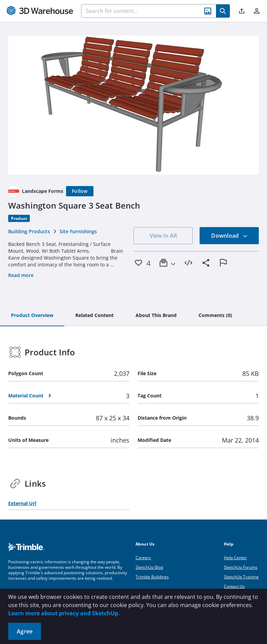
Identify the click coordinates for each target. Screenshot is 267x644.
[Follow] (80, 191)
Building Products (29, 231)
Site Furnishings (78, 231)
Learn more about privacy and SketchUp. (64, 613)
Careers (143, 558)
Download (229, 236)
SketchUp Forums (241, 567)
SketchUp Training (241, 577)
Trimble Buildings (152, 577)
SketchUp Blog (149, 567)
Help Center (235, 558)
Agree (25, 631)
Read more (21, 275)
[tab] (32, 316)
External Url (22, 503)
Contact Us (234, 586)
